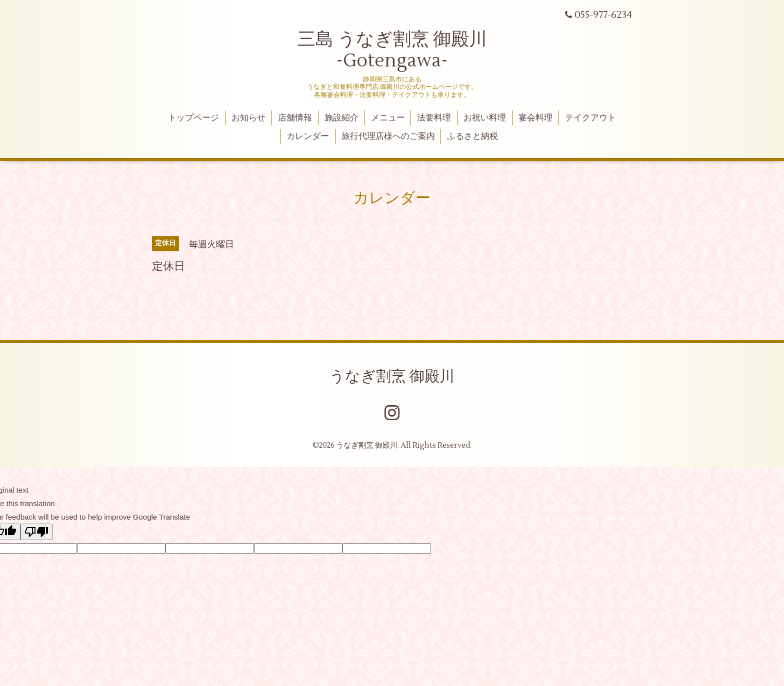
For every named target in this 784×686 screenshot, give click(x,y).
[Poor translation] (36, 532)
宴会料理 (535, 118)
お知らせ (248, 118)
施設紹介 (341, 118)
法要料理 (434, 118)
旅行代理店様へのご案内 (388, 136)
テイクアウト (590, 118)
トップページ (193, 118)
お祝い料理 (485, 118)
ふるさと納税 (472, 136)
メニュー (388, 118)
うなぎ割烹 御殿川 (392, 376)
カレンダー (308, 136)
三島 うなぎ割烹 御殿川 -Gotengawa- (392, 50)
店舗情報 (295, 118)
